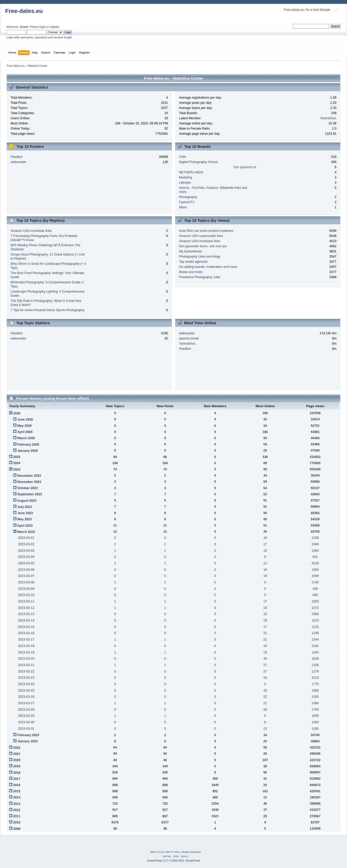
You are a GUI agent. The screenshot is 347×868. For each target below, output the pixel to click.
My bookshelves (191, 251)
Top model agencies (193, 262)
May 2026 (24, 426)
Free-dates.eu (24, 11)
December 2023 (29, 476)
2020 (17, 760)
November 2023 (29, 482)
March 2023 (26, 532)
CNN (183, 157)
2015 (17, 791)
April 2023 (25, 526)
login (43, 27)
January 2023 (27, 741)
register (54, 27)
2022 (17, 748)
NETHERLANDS (191, 172)
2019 (17, 766)
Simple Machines (191, 852)
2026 (17, 413)
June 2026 (25, 420)
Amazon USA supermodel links (201, 236)
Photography (188, 197)
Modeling (186, 177)
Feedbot (16, 157)
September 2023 (30, 494)
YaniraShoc (328, 118)
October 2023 (27, 488)
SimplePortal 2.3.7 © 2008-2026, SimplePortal (173, 861)
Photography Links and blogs (200, 257)
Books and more (191, 272)
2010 (17, 822)
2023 (17, 470)
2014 (17, 797)
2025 (17, 457)
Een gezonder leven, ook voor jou (203, 246)
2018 (17, 773)
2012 (17, 810)
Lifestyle (185, 183)
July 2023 (24, 507)
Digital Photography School (198, 162)
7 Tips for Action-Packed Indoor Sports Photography (48, 310)
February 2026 (28, 445)
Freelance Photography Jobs (200, 277)
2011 (17, 816)
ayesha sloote (189, 338)
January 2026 (27, 451)
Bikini (183, 207)
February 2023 (28, 735)
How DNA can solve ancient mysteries (206, 231)
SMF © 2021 (173, 852)
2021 (17, 754)
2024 (17, 463)
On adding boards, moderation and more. (208, 267)
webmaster (18, 162)
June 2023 (25, 513)
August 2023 (27, 501)
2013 (17, 804)
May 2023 (24, 519)
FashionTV (187, 202)
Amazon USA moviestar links (31, 231)
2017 (17, 779)
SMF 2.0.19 (157, 852)
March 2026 (26, 438)
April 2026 (25, 432)
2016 (17, 785)
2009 (17, 829)
